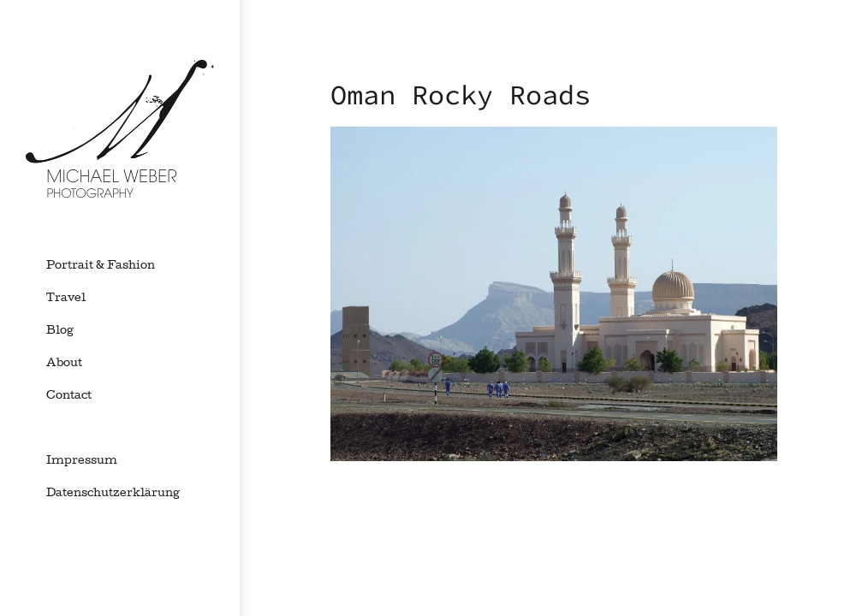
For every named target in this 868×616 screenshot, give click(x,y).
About (64, 364)
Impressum (82, 461)
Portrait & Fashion (101, 266)
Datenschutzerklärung (113, 494)
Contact (69, 396)
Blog (60, 331)
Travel (66, 299)
